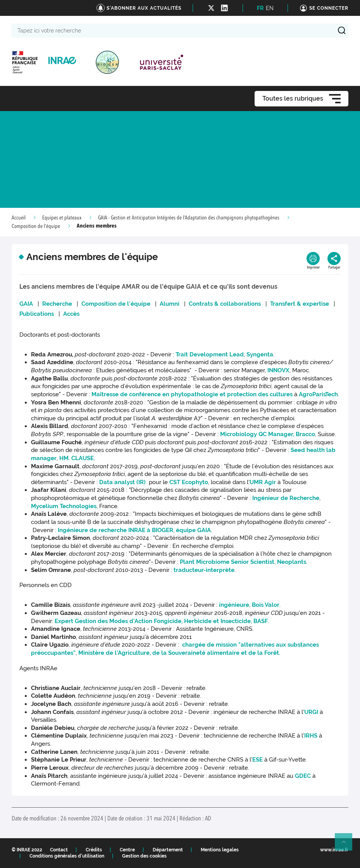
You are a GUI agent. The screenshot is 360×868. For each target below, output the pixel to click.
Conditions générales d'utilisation (67, 856)
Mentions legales (220, 850)
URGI (311, 712)
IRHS (311, 736)
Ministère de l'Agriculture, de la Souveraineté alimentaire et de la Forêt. (179, 653)
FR (260, 8)
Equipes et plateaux (62, 218)
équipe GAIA (193, 530)
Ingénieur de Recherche (285, 498)
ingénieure (234, 605)
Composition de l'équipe (36, 226)
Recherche (56, 304)
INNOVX (278, 370)
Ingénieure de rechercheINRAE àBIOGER (115, 530)
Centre (127, 850)
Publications (37, 314)
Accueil (19, 218)
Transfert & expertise (300, 304)
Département (168, 850)
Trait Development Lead (210, 354)
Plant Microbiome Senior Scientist (227, 562)
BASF (261, 621)
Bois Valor (266, 605)
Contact (59, 850)
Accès (71, 314)
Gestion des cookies (144, 856)
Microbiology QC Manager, (257, 434)
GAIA (26, 304)
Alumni (170, 304)
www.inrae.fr (334, 850)
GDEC (303, 776)
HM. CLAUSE (77, 458)
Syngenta (260, 354)
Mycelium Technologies (64, 506)
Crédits (94, 850)
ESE (258, 760)
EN (270, 8)
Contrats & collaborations (225, 304)
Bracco (305, 434)
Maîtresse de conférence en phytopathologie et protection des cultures (192, 394)
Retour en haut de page (347, 845)
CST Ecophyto (189, 482)
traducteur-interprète (204, 570)
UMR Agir (263, 482)
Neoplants (292, 562)
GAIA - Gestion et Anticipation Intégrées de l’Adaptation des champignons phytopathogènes (189, 218)
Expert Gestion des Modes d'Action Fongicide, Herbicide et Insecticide (153, 621)
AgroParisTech (318, 394)
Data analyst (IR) (123, 482)
